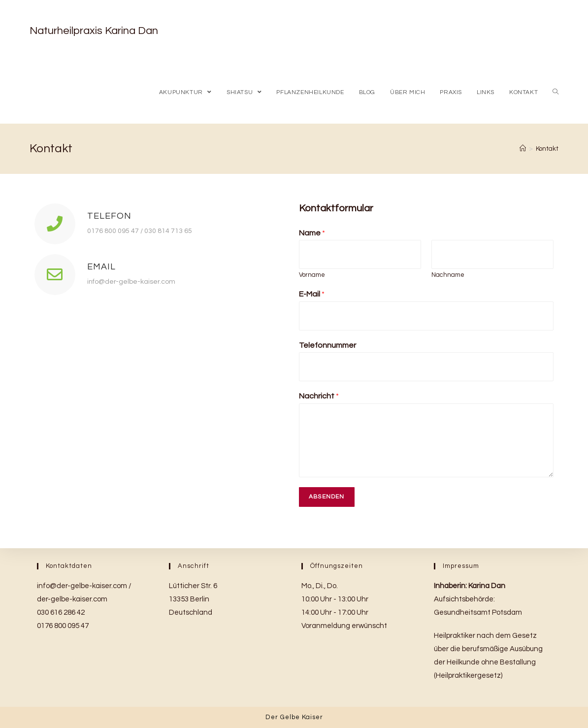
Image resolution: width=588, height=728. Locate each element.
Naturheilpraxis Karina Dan (94, 31)
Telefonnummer (327, 345)
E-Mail (312, 294)
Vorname (312, 275)
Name (312, 233)
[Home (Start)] (523, 149)
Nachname (448, 275)
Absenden (327, 497)
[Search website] (555, 92)
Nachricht (319, 396)
